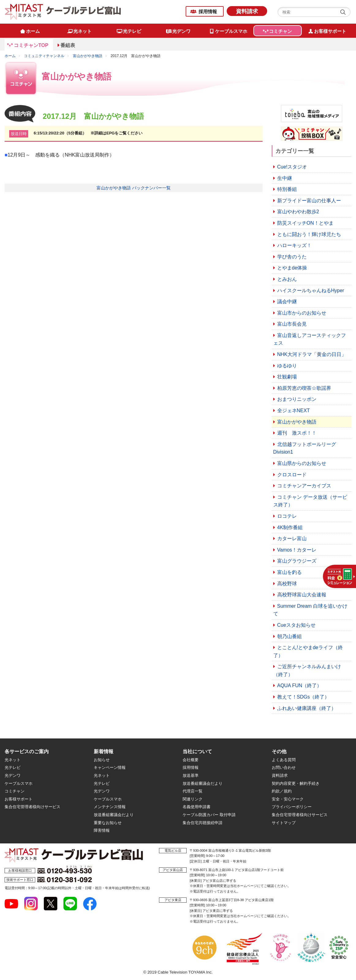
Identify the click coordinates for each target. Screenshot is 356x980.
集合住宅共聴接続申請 (203, 823)
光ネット (13, 760)
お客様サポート (19, 799)
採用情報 (208, 12)
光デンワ (13, 775)
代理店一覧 (193, 791)
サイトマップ (284, 823)
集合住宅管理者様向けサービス (32, 807)
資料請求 (247, 11)
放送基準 (191, 775)
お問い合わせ (284, 767)
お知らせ (102, 760)
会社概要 (191, 760)
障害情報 (102, 830)
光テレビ (13, 767)
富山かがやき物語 (88, 56)
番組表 (68, 45)
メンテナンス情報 (110, 807)
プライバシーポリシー (292, 807)
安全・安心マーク (288, 799)
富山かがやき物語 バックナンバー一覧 (134, 188)
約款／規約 (282, 791)
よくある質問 (284, 760)
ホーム (10, 56)
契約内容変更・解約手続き (296, 783)
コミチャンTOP (31, 45)
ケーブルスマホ (19, 783)
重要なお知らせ (108, 823)
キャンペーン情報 (110, 767)
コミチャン (15, 791)
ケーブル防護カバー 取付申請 (209, 815)
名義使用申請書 (197, 807)
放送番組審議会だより (114, 815)
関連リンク (193, 799)
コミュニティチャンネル (44, 56)
